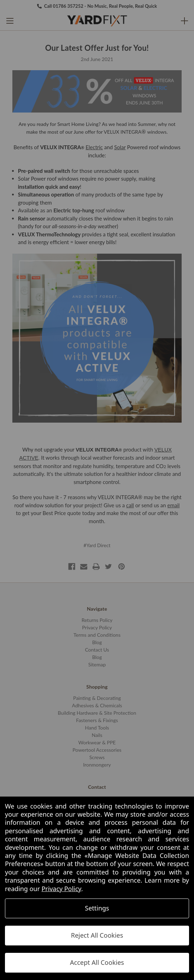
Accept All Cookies (97, 962)
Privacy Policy (61, 889)
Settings (97, 908)
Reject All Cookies (97, 935)
